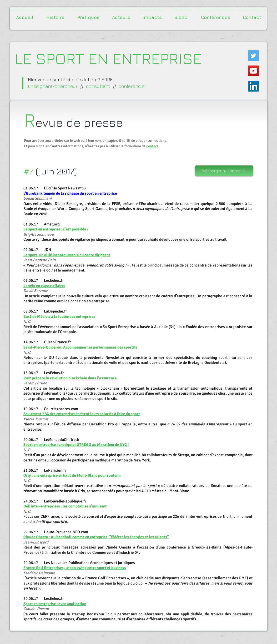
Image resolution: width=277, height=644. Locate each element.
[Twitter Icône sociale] (253, 56)
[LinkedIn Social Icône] (253, 86)
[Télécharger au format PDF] (224, 171)
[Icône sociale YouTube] (253, 71)
